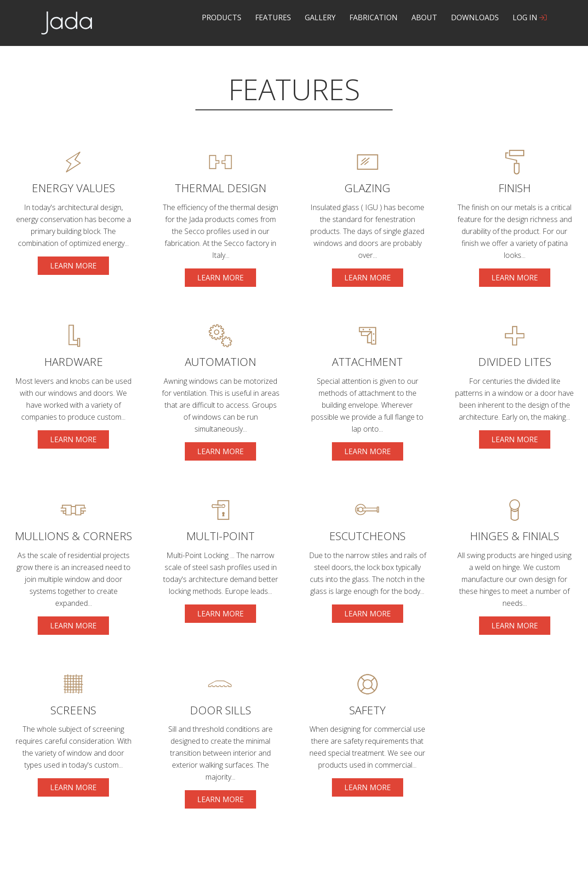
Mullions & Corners (73, 536)
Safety (368, 710)
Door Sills (220, 710)
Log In (530, 17)
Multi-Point (220, 536)
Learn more (80, 268)
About (424, 17)
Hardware (74, 362)
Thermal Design (220, 188)
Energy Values (73, 188)
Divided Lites (515, 362)
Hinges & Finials (514, 536)
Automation (220, 362)
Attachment (367, 362)
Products (222, 17)
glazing (367, 188)
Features (273, 17)
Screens (73, 710)
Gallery (320, 17)
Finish (514, 188)
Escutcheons (367, 536)
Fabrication (374, 17)
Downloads (475, 17)
